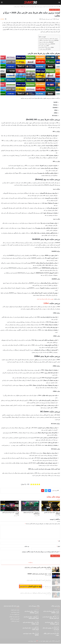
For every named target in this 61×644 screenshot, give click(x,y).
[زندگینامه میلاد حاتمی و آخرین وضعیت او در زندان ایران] (56, 570)
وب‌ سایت (27, 546)
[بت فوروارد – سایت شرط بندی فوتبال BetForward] (30, 506)
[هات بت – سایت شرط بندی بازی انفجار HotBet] (10, 506)
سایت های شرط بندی (51, 7)
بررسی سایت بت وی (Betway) (47, 42)
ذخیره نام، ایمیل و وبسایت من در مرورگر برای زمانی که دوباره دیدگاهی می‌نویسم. (40, 552)
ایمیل (58, 546)
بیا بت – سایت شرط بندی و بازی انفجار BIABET (39, 574)
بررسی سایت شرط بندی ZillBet (47, 47)
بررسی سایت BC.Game (45, 49)
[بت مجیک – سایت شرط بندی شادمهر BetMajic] (51, 506)
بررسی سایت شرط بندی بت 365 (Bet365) (49, 40)
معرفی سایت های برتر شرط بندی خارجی (49, 39)
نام (59, 541)
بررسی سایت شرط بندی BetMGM (47, 44)
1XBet (46, 303)
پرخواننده (30, 562)
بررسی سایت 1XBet (44, 46)
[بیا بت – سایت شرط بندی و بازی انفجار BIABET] (56, 576)
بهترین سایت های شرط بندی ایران (45, 299)
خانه (58, 7)
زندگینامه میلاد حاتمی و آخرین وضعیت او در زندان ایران (38, 568)
